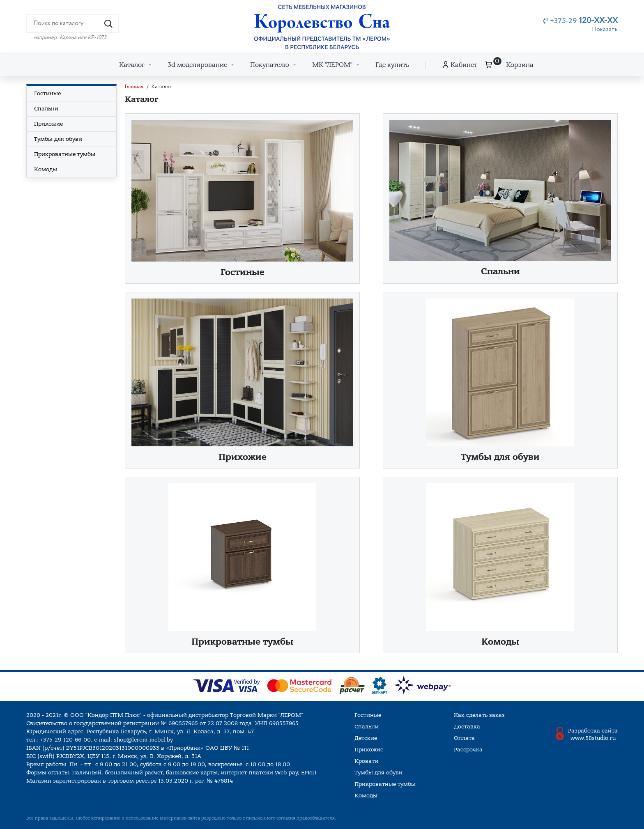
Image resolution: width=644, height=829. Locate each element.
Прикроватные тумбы (242, 642)
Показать (605, 30)
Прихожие (243, 457)
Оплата (464, 738)
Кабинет (464, 65)
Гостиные (243, 272)
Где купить (392, 65)
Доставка (467, 727)
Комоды (500, 642)
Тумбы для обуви (500, 457)
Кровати (366, 761)
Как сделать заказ (479, 715)
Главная (134, 87)
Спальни (500, 272)
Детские (366, 738)
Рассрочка (468, 750)
